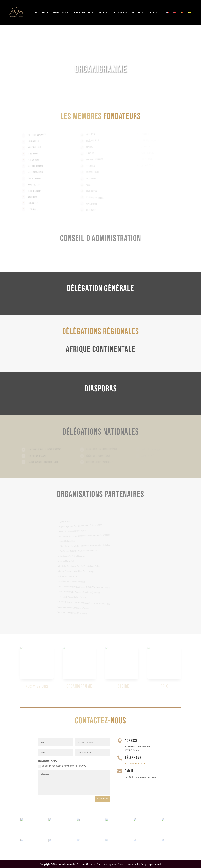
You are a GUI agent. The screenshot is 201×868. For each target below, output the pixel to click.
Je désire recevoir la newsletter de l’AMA (62, 766)
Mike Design (141, 864)
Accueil (40, 12)
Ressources (82, 12)
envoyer (102, 798)
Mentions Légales (107, 864)
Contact (155, 12)
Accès (136, 12)
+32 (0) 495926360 (136, 763)
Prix (101, 12)
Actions (118, 12)
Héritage (60, 12)
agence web (155, 864)
